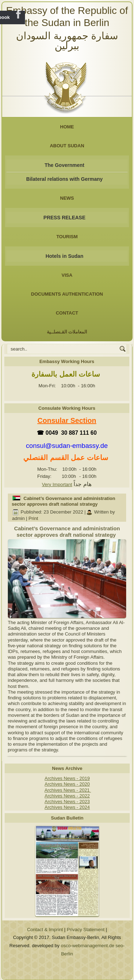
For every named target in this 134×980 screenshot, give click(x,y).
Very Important (57, 484)
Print (33, 518)
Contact (67, 313)
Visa (67, 275)
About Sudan (67, 146)
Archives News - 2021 (68, 790)
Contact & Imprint (45, 930)
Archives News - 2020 (67, 784)
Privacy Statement (86, 930)
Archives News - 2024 (67, 807)
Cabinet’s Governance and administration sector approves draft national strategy (64, 501)
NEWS (67, 198)
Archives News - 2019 (67, 778)
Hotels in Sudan (64, 256)
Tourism (67, 237)
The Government (64, 165)
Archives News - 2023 (67, 802)
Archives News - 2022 (67, 796)
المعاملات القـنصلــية (67, 332)
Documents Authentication (67, 294)
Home (67, 127)
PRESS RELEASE (64, 218)
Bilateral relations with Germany (64, 179)
